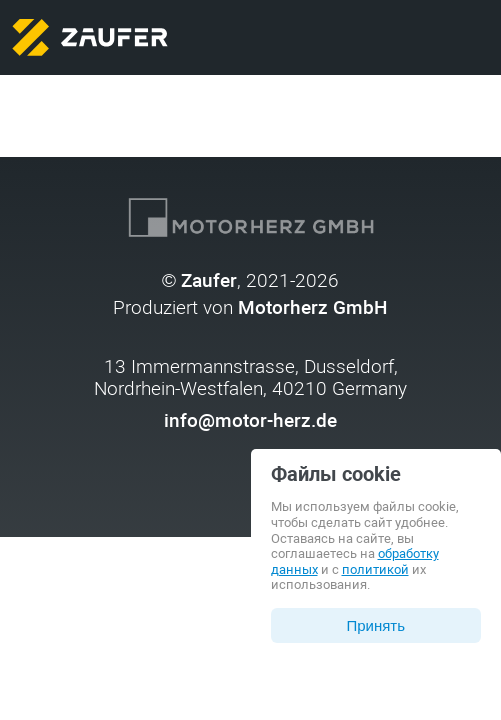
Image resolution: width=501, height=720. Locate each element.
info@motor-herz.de (250, 421)
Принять (375, 625)
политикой (375, 569)
